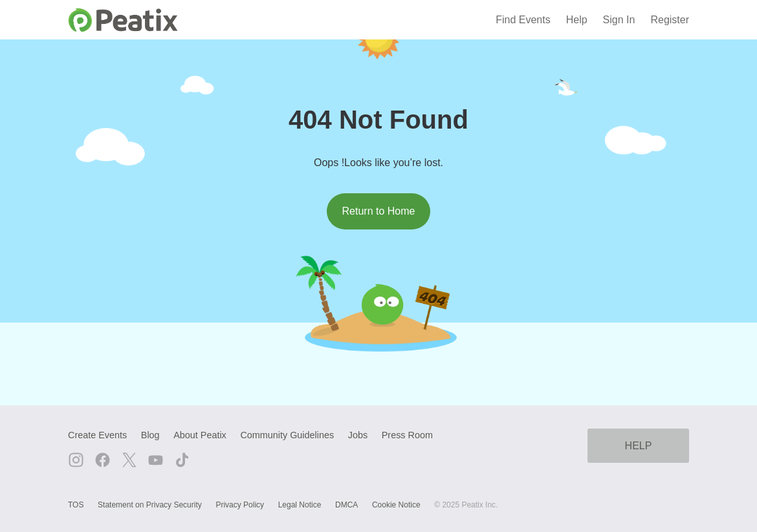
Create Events (97, 435)
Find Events (523, 20)
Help (577, 20)
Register (670, 20)
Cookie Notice (396, 505)
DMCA (346, 505)
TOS (76, 505)
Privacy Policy (240, 505)
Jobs (358, 435)
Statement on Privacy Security (150, 505)
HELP (639, 446)
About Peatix (200, 435)
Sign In (619, 20)
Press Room (407, 435)
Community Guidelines (287, 435)
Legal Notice (300, 505)
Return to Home (379, 211)
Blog (150, 435)
